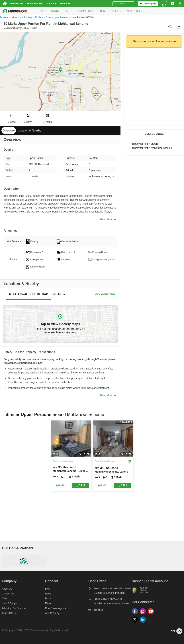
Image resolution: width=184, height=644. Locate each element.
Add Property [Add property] (52, 613)
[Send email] (62, 485)
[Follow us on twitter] (136, 623)
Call (80, 485)
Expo (48, 603)
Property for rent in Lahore (145, 144)
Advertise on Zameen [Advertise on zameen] (14, 608)
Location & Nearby (29, 130)
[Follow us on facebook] (136, 614)
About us (7, 589)
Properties (16, 4)
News (48, 594)
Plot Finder (35, 4)
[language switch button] (164, 4)
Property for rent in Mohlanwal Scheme (151, 148)
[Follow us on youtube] (152, 614)
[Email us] (110, 611)
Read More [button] (108, 219)
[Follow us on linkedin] (144, 623)
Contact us (8, 594)
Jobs (4, 598)
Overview (9, 130)
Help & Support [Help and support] (10, 603)
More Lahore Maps (105, 294)
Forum (49, 598)
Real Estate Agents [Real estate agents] (56, 608)
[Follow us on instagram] (144, 614)
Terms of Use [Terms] (9, 613)
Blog (48, 589)
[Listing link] (71, 456)
